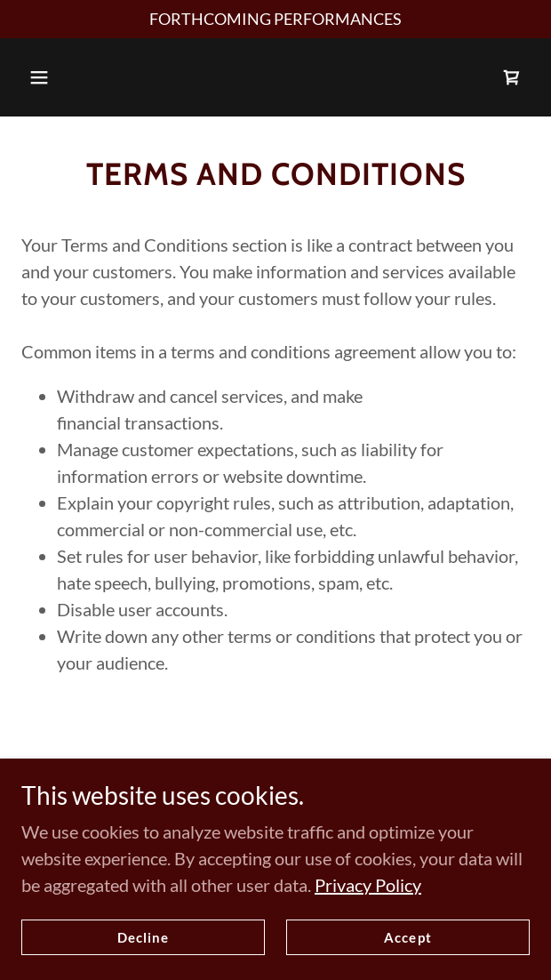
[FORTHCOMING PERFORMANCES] (275, 19)
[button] (39, 77)
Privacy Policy (368, 885)
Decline (143, 937)
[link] (512, 77)
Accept (407, 937)
